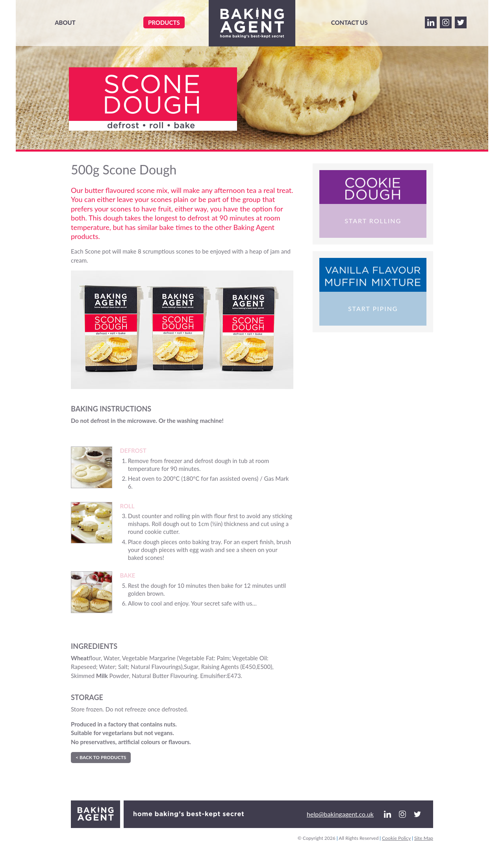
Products (164, 22)
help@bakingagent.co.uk (340, 814)
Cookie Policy (396, 838)
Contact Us (349, 22)
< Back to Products (101, 757)
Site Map (424, 838)
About (65, 22)
